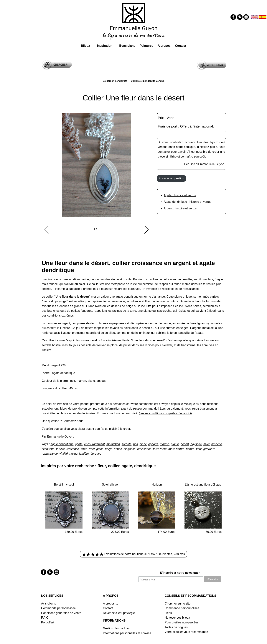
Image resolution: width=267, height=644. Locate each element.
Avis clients (49, 604)
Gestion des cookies (116, 628)
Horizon (157, 485)
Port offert (48, 622)
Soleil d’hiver (110, 485)
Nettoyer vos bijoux (177, 618)
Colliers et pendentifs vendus (147, 81)
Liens (168, 613)
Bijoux (85, 46)
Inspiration (105, 46)
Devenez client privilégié (119, 613)
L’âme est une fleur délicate (203, 485)
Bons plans (127, 46)
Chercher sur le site (178, 604)
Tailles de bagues (176, 627)
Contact (181, 46)
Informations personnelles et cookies (127, 633)
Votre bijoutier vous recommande (186, 632)
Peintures (146, 46)
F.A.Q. (45, 618)
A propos (164, 46)
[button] (146, 230)
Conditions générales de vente (61, 613)
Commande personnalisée (58, 608)
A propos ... (110, 604)
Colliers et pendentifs (115, 81)
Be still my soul (64, 485)
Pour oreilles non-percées (182, 622)
